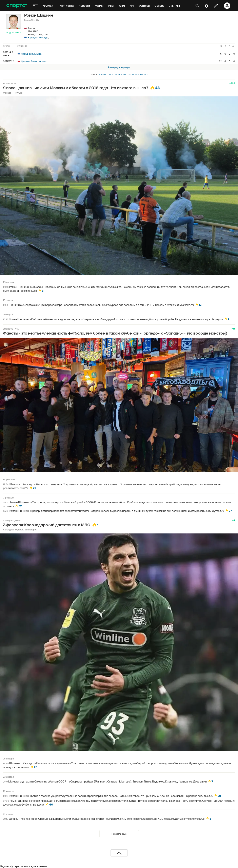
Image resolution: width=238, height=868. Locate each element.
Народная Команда (38, 37)
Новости (121, 75)
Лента (94, 75)
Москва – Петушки (13, 93)
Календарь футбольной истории (20, 530)
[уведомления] (206, 6)
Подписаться (14, 33)
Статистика (106, 75)
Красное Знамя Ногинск (32, 61)
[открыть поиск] (197, 6)
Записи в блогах (138, 75)
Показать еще (119, 834)
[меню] (35, 6)
